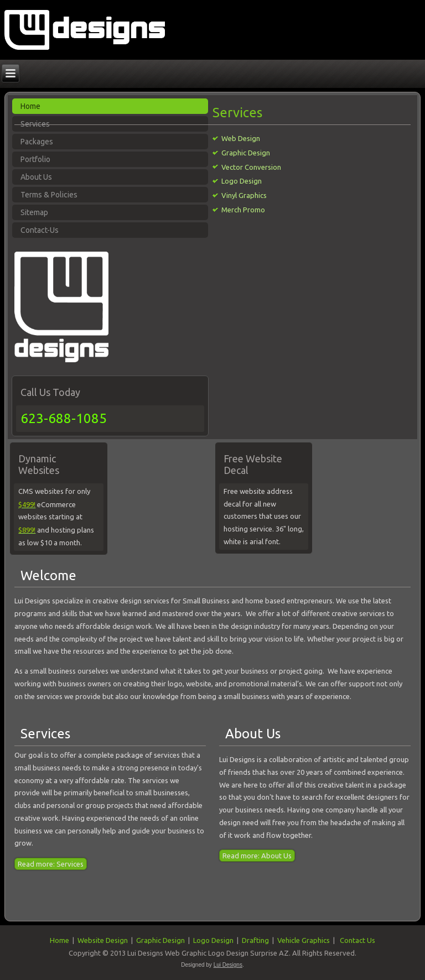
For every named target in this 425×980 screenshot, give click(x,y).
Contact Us (357, 940)
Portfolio (35, 159)
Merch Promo (243, 210)
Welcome (48, 575)
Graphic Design (246, 153)
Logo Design (242, 181)
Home (59, 940)
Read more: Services (51, 864)
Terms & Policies (49, 195)
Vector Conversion (251, 167)
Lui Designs (228, 965)
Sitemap (34, 212)
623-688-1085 (64, 418)
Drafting (255, 940)
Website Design (103, 940)
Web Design (241, 138)
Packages (37, 142)
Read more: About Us (257, 856)
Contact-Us (40, 230)
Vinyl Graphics (244, 195)
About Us (36, 177)
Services (45, 734)
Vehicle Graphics (304, 940)
